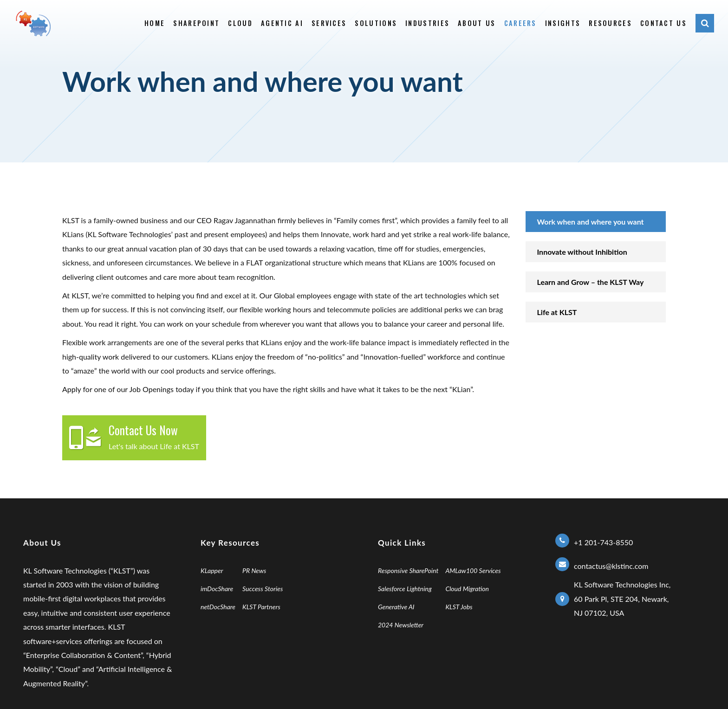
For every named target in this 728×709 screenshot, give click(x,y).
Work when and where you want (591, 222)
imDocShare (217, 589)
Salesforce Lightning (405, 589)
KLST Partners (261, 607)
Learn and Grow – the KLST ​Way (591, 282)
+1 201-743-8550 (603, 542)
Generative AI (396, 607)
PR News (254, 570)
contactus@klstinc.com (611, 566)
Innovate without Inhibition (582, 252)
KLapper (212, 570)
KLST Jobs (459, 607)
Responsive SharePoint (408, 570)
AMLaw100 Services (473, 570)
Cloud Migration (467, 589)
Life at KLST (557, 312)
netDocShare (218, 607)
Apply (71, 389)
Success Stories (263, 589)
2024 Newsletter (401, 625)
